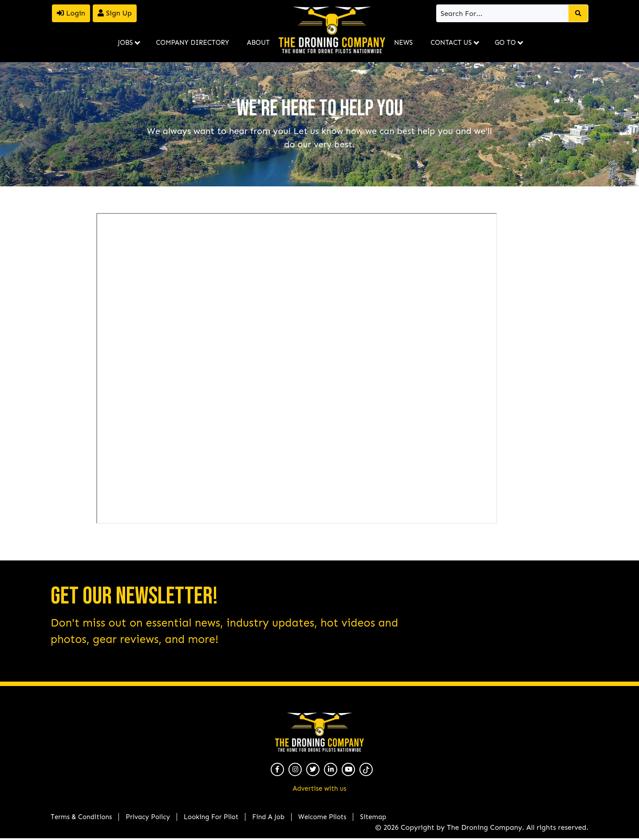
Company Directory (192, 43)
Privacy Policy (148, 817)
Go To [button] (505, 43)
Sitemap (373, 817)
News (403, 43)
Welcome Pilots (322, 817)
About (258, 43)
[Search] (503, 13)
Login (71, 13)
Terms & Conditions (81, 817)
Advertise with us (320, 789)
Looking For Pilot (211, 817)
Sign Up (115, 13)
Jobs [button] (126, 43)
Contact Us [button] (451, 43)
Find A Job (268, 817)
